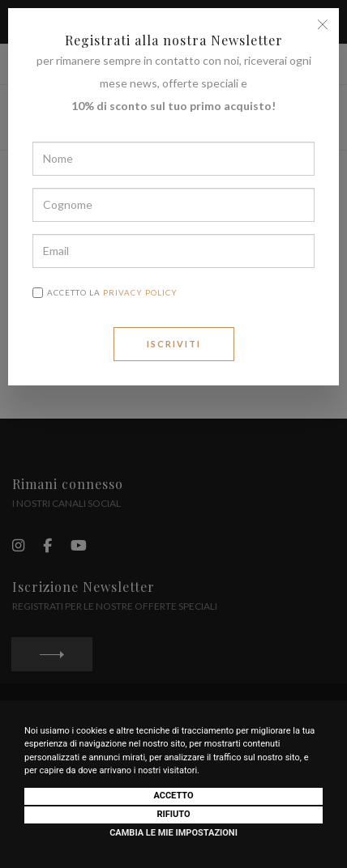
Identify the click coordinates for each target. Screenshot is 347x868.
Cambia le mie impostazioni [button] (173, 833)
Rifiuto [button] (173, 814)
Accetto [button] (173, 796)
